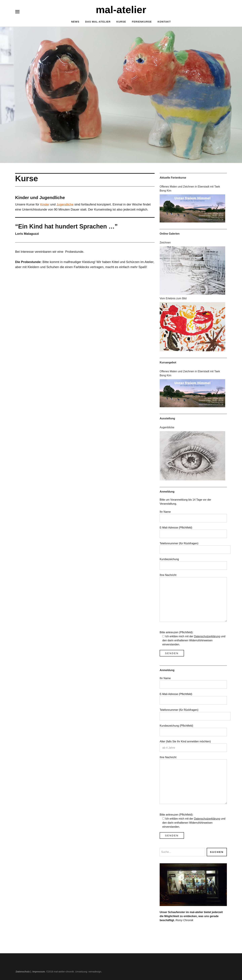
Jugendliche (65, 204)
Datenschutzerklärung (207, 636)
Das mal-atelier (98, 22)
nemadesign (95, 972)
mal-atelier (121, 10)
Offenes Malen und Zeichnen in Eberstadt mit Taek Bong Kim (190, 189)
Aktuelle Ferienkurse (173, 178)
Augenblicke (167, 427)
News (75, 22)
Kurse (121, 22)
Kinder (45, 204)
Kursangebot (168, 362)
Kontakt (164, 22)
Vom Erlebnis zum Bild (173, 298)
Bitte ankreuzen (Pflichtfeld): (176, 632)
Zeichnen (165, 243)
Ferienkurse (142, 22)
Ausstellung (167, 418)
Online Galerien (170, 234)
